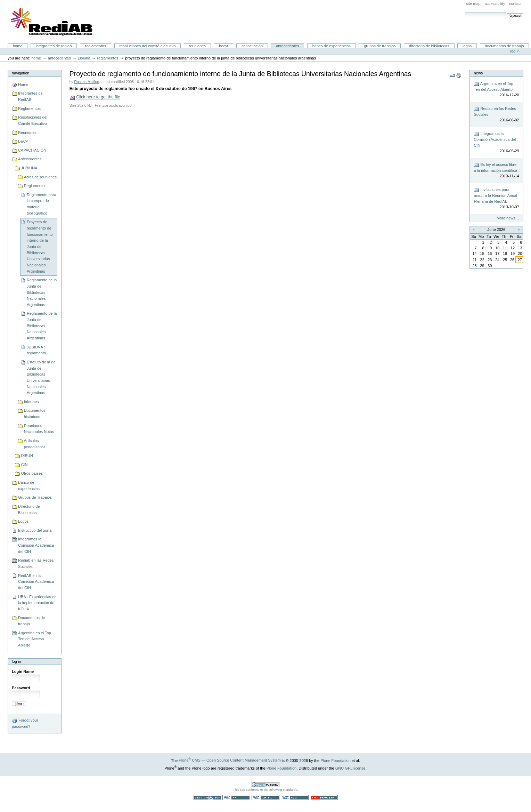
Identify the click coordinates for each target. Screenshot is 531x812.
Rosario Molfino (87, 82)
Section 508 (207, 798)
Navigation (21, 73)
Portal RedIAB (52, 22)
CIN (24, 465)
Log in (515, 51)
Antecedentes (287, 46)
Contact (515, 3)
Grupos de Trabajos (380, 46)
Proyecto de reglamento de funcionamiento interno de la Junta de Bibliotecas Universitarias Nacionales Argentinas (40, 246)
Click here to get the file (95, 97)
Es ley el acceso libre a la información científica (496, 171)
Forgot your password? (25, 723)
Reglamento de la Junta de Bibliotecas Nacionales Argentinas (42, 292)
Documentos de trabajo (504, 46)
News (478, 73)
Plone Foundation (335, 760)
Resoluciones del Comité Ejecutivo (147, 46)
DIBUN (27, 456)
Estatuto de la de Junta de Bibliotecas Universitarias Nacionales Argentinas (41, 377)
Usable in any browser (324, 798)
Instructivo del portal (35, 530)
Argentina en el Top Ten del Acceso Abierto (35, 639)
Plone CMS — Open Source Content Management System (230, 760)
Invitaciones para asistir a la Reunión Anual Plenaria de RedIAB (496, 199)
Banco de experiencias (332, 46)
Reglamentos (96, 46)
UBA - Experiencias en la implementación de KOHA (37, 603)
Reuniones (197, 46)
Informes (31, 402)
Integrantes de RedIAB (54, 46)
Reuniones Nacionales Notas (39, 429)
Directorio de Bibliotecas (429, 46)
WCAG (236, 798)
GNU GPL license (350, 768)
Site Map (473, 3)
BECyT (223, 46)
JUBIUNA (84, 58)
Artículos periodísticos (35, 444)
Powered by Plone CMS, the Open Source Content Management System (265, 785)
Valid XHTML (265, 798)
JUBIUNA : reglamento (36, 350)
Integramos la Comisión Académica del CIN (36, 545)
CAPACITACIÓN (252, 46)
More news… (508, 218)
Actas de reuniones (40, 177)
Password (21, 688)
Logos (467, 46)
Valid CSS (295, 798)
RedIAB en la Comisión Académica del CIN (36, 582)
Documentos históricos (35, 413)
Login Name (23, 672)
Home (18, 46)
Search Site (465, 12)
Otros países (32, 473)
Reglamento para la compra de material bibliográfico (42, 204)
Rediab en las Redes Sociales (36, 563)
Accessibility (495, 3)
